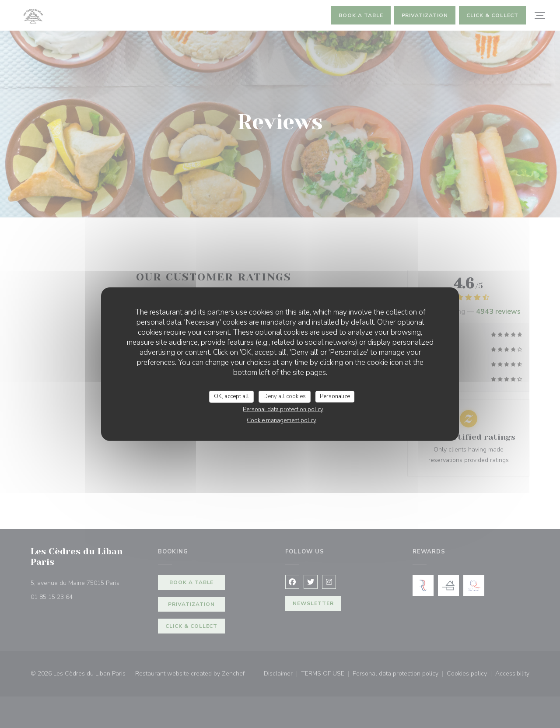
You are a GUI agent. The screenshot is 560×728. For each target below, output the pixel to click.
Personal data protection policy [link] (283, 409)
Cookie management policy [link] (282, 420)
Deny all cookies (285, 396)
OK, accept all (231, 396)
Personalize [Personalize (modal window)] (335, 396)
